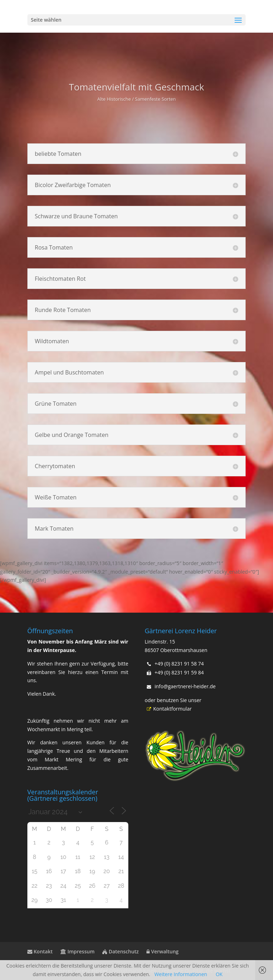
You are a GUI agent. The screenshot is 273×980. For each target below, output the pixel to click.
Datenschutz (121, 951)
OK (219, 974)
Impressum (77, 951)
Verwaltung (162, 951)
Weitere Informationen (181, 974)
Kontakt (40, 951)
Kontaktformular (168, 709)
